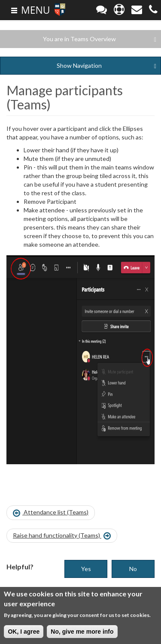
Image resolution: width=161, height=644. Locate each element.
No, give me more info (82, 632)
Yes (86, 569)
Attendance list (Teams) (51, 513)
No (133, 569)
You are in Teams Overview (100, 39)
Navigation (106, 66)
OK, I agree (24, 632)
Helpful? (20, 567)
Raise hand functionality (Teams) (62, 536)
